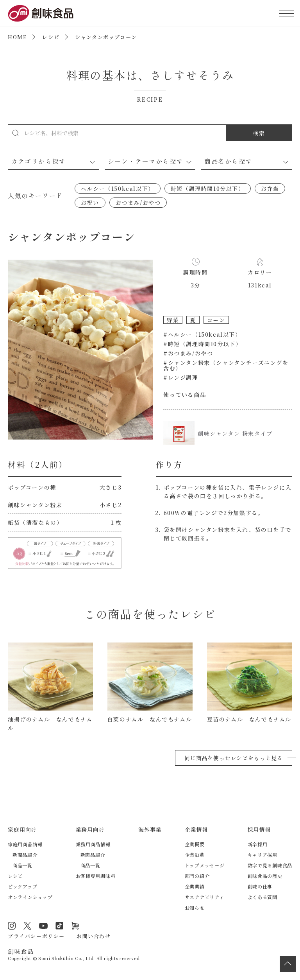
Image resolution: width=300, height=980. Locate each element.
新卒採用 (258, 844)
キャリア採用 (262, 855)
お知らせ (195, 907)
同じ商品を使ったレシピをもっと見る (234, 758)
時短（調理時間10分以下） (208, 188)
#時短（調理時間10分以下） (202, 344)
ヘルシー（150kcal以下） (118, 188)
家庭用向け (22, 829)
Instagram (12, 926)
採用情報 (259, 829)
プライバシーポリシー (36, 936)
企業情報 (196, 829)
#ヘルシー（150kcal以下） (202, 334)
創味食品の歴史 (265, 876)
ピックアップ (22, 886)
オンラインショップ (30, 897)
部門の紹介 (197, 876)
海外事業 (150, 829)
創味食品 (41, 13)
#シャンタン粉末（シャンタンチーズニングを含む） (226, 365)
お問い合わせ (94, 936)
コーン (216, 320)
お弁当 (270, 188)
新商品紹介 (25, 855)
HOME (17, 37)
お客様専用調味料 (96, 876)
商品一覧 (22, 865)
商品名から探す (228, 161)
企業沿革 (195, 855)
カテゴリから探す (38, 161)
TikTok (59, 926)
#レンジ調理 (181, 377)
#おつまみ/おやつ (188, 353)
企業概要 (195, 844)
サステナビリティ (204, 897)
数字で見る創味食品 (270, 865)
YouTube (43, 926)
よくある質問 (262, 897)
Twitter (27, 926)
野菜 (173, 320)
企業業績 (195, 886)
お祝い (90, 203)
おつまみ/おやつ (138, 203)
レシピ (51, 37)
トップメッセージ (205, 865)
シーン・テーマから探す (146, 161)
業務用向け (90, 829)
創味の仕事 (260, 886)
